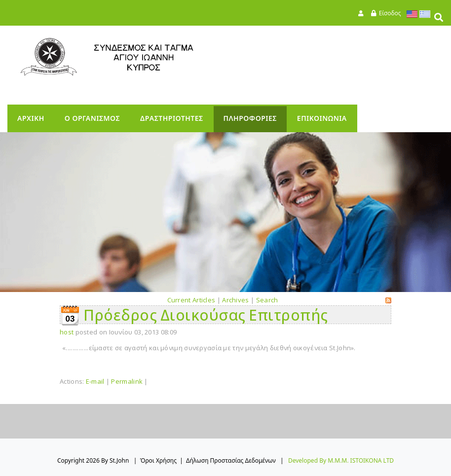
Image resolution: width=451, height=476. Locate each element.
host (67, 332)
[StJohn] (126, 57)
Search (267, 300)
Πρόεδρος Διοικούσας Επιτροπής (206, 315)
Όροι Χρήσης (158, 460)
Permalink (127, 381)
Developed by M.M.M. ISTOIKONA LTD (341, 460)
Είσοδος (390, 13)
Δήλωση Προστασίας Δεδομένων (231, 460)
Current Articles (191, 300)
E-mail (95, 381)
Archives (235, 300)
